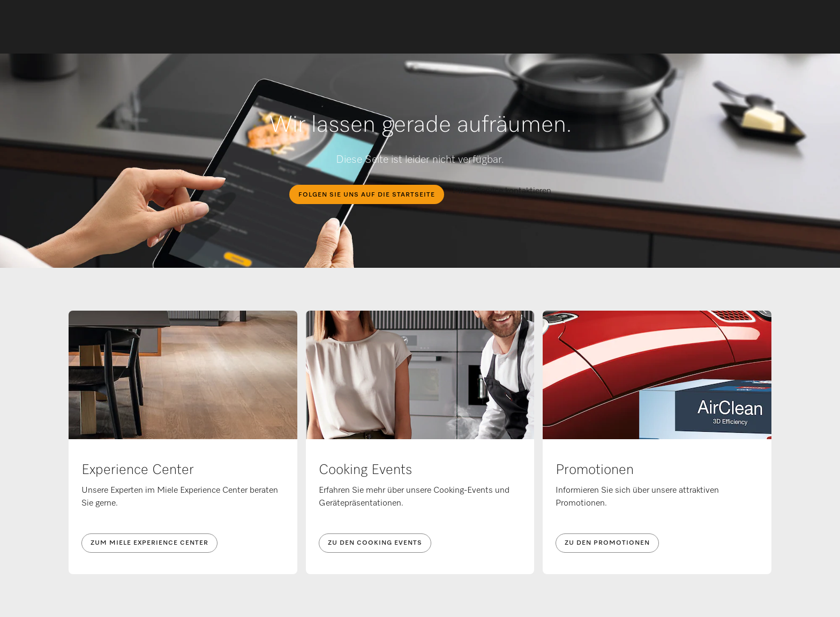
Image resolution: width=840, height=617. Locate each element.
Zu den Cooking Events (375, 543)
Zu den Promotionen (607, 543)
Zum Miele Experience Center (149, 543)
